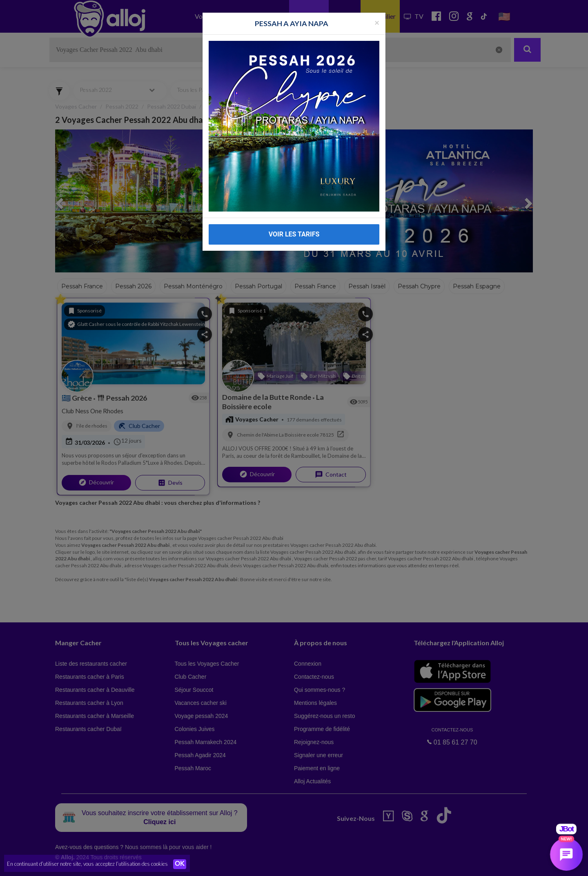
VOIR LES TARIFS (294, 215)
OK (180, 864)
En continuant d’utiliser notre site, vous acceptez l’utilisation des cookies (87, 864)
